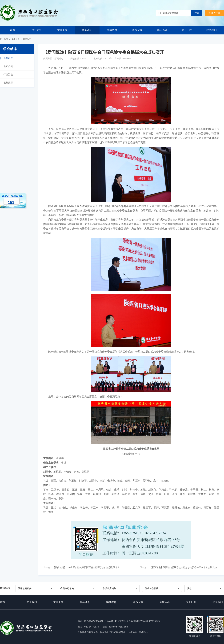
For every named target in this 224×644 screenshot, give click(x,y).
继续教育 (112, 30)
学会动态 (87, 30)
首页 (12, 30)
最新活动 (162, 30)
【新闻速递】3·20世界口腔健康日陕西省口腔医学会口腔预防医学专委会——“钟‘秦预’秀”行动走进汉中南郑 (105, 567)
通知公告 (8, 66)
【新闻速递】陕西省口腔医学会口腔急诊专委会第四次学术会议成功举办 (185, 567)
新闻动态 (27, 39)
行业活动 (8, 74)
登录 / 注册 (214, 13)
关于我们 (37, 30)
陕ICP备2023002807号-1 (113, 632)
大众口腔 (187, 30)
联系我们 (212, 30)
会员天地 (137, 30)
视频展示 (8, 83)
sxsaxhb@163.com (119, 627)
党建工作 (62, 30)
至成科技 (143, 632)
